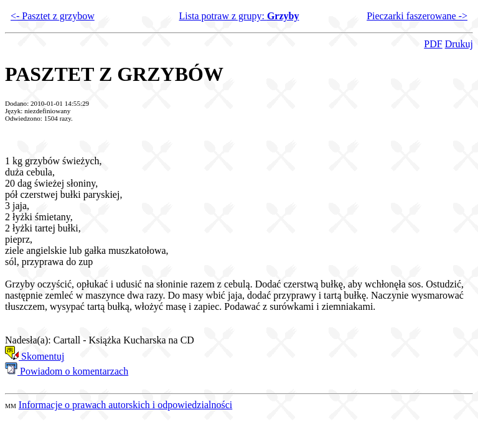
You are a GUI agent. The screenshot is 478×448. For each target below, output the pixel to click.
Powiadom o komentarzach (67, 371)
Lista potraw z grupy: (239, 16)
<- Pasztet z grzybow (53, 16)
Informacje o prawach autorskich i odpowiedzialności (125, 405)
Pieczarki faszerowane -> (417, 16)
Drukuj (459, 44)
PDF (433, 44)
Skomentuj (35, 356)
